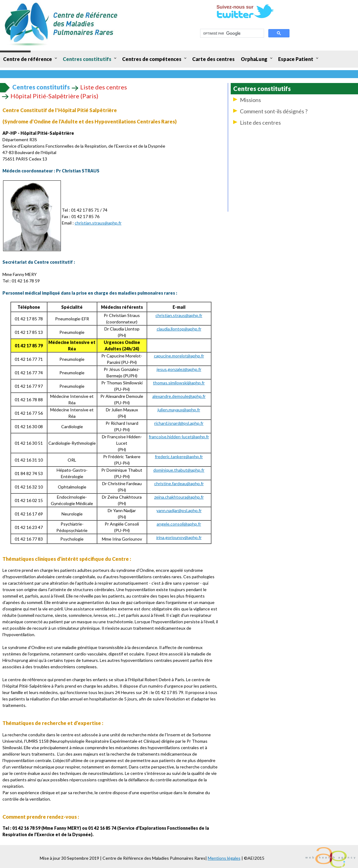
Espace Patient (296, 59)
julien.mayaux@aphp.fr (179, 410)
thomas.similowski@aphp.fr (179, 383)
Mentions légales (224, 858)
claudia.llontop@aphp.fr (179, 329)
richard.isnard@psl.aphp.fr (179, 423)
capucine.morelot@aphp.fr (179, 356)
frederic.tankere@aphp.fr (179, 457)
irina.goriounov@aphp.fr (179, 537)
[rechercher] (231, 33)
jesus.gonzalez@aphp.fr (179, 369)
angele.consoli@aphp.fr (179, 524)
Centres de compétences (152, 59)
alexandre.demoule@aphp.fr (179, 396)
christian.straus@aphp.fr (98, 223)
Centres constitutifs (87, 59)
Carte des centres (213, 59)
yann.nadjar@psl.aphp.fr (179, 510)
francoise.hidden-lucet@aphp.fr (179, 437)
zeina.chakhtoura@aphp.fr (179, 497)
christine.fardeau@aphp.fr (179, 483)
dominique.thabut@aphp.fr (179, 470)
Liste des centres (260, 123)
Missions (250, 100)
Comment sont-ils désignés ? (274, 111)
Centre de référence (28, 59)
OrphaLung (254, 59)
